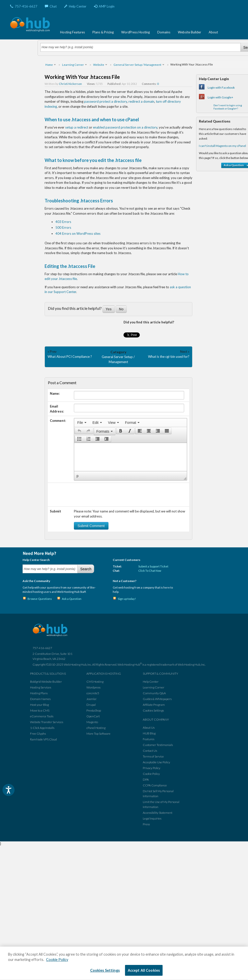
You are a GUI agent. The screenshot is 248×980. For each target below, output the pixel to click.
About (213, 32)
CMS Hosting (95, 682)
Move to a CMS (40, 710)
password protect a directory (106, 101)
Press (146, 824)
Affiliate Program (154, 705)
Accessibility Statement (158, 813)
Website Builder (190, 32)
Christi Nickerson (70, 84)
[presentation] (82, 423)
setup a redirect (77, 127)
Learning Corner (154, 687)
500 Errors (63, 227)
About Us (149, 728)
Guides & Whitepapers (157, 699)
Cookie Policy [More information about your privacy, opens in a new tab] (57, 960)
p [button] (78, 476)
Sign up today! (127, 599)
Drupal (91, 705)
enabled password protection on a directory (125, 127)
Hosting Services (41, 687)
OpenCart (93, 716)
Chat (51, 6)
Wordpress (93, 687)
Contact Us (150, 751)
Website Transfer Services (47, 722)
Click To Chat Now (150, 571)
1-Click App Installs (42, 728)
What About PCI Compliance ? (70, 357)
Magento (92, 722)
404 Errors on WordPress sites (78, 234)
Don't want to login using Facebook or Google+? (228, 107)
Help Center (75, 6)
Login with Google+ (220, 97)
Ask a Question (72, 599)
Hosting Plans (39, 693)
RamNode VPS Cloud (43, 739)
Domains (164, 32)
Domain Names (40, 699)
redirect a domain (141, 101)
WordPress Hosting (136, 32)
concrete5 (93, 693)
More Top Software (98, 734)
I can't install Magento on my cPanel (222, 146)
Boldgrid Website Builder (46, 682)
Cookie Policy (151, 774)
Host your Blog (39, 705)
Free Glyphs (38, 734)
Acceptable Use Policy (156, 762)
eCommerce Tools (42, 716)
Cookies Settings (153, 710)
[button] (79, 431)
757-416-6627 (24, 6)
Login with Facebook (221, 88)
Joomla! (91, 699)
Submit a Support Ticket (153, 566)
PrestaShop (94, 710)
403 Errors (63, 222)
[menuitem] (82, 423)
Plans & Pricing (103, 32)
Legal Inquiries (152, 818)
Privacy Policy (152, 768)
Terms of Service (153, 756)
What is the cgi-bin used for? (169, 357)
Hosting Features (73, 32)
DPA (146, 780)
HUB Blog (149, 733)
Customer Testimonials (158, 745)
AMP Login (104, 6)
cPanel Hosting (96, 728)
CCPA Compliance (155, 785)
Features (149, 739)
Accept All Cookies (144, 970)
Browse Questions (40, 599)
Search (86, 569)
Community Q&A (154, 693)
